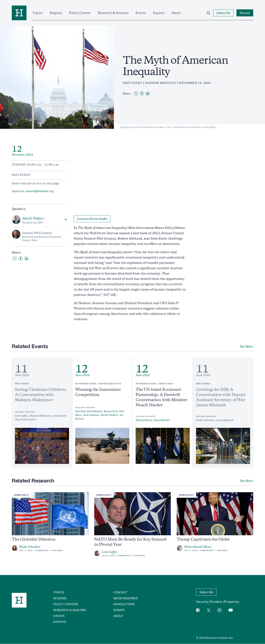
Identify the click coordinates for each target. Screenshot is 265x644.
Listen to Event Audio (92, 219)
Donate (119, 610)
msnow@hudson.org (40, 191)
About (176, 13)
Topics (38, 13)
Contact (120, 592)
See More (247, 346)
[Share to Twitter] (136, 93)
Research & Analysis (113, 13)
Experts (159, 13)
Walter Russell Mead (197, 547)
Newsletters (124, 604)
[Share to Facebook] (142, 93)
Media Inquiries (126, 598)
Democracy (22, 495)
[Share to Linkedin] (148, 93)
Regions (56, 13)
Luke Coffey (109, 552)
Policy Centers (80, 13)
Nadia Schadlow (30, 547)
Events (141, 13)
